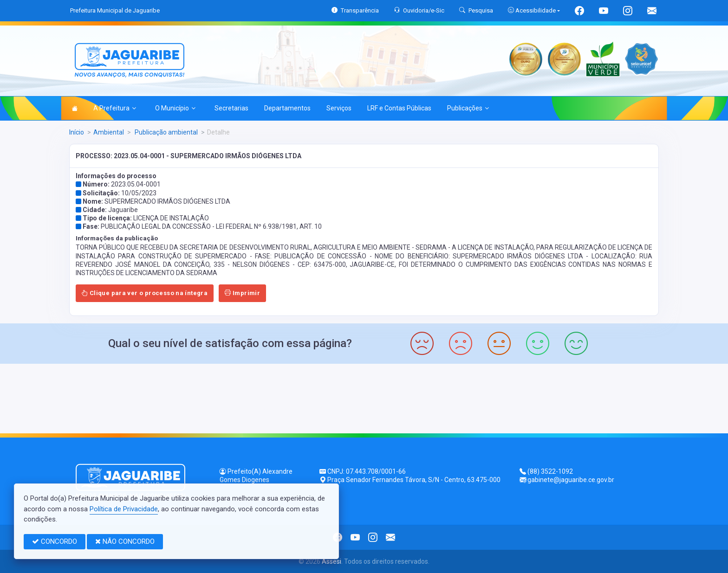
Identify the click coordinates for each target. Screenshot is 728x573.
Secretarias (231, 108)
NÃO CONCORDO (125, 541)
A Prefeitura (115, 108)
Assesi (331, 561)
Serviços (339, 108)
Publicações (468, 108)
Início (77, 132)
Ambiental (109, 132)
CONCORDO (55, 541)
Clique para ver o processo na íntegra (145, 293)
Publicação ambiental (166, 132)
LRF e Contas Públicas (399, 108)
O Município (175, 108)
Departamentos (287, 108)
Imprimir (242, 293)
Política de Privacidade (124, 509)
